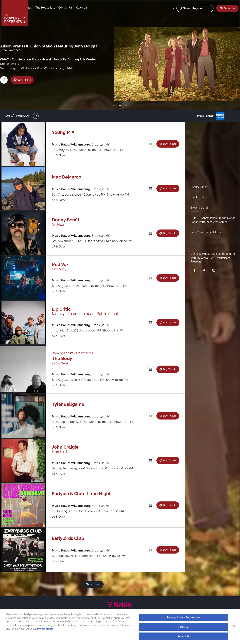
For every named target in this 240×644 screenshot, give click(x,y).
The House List (72, 8)
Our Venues (52, 8)
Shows (36, 8)
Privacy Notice (45, 629)
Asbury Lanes (197, 187)
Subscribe (229, 8)
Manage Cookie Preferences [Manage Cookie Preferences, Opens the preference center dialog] (184, 617)
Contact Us (93, 8)
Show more (93, 584)
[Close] (234, 626)
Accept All (184, 636)
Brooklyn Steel (198, 197)
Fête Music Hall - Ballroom (205, 232)
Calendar (109, 8)
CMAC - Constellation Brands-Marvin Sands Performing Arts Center (211, 220)
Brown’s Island (198, 208)
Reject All (184, 627)
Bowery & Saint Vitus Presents (74, 353)
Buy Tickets (168, 144)
